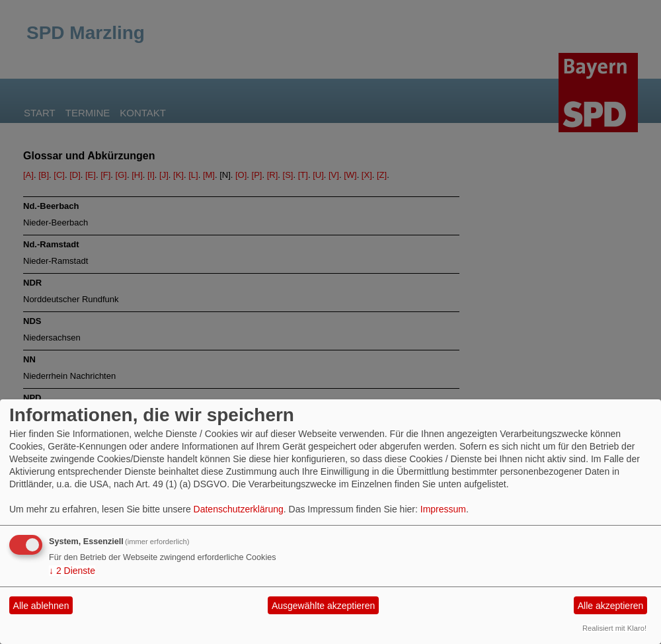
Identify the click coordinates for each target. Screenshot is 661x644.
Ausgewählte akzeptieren (323, 606)
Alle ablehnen (41, 606)
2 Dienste (72, 571)
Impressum (443, 509)
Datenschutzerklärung (239, 509)
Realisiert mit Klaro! (614, 628)
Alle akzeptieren (611, 606)
